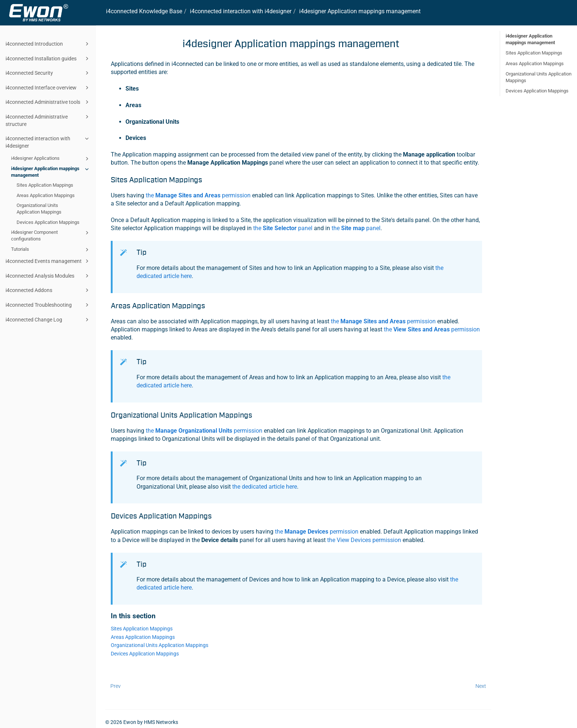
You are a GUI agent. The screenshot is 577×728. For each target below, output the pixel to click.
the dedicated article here (265, 487)
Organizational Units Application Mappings (39, 209)
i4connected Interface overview (48, 88)
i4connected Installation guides (48, 59)
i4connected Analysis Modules (48, 276)
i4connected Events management (48, 261)
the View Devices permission (364, 540)
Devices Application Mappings (48, 222)
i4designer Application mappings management (51, 171)
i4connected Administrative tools (48, 102)
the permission (198, 195)
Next (481, 686)
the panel (283, 228)
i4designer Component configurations (51, 235)
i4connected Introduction (48, 44)
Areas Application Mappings (46, 195)
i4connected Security (48, 73)
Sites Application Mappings (45, 185)
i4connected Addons (48, 290)
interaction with (241, 11)
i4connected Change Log (48, 320)
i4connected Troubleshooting (48, 305)
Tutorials (51, 250)
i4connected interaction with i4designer (48, 142)
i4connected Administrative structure (48, 120)
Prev (116, 686)
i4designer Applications (51, 159)
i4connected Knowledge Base (144, 11)
